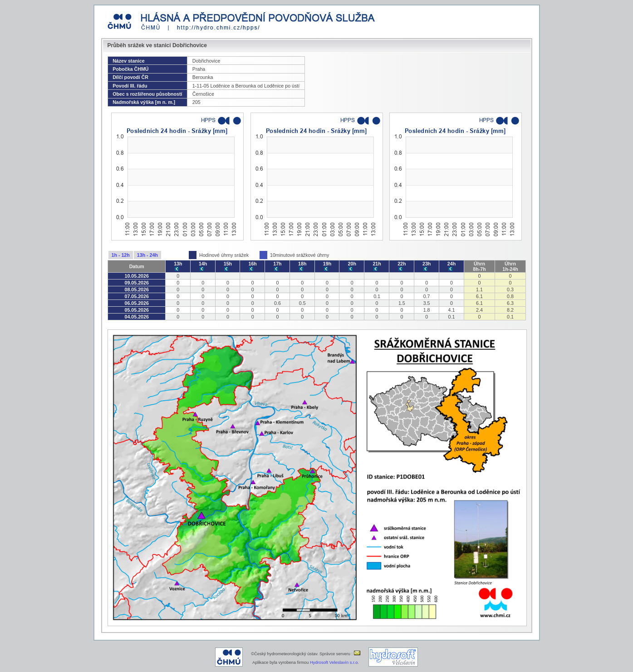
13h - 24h (147, 255)
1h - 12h (121, 255)
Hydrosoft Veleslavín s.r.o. (334, 662)
